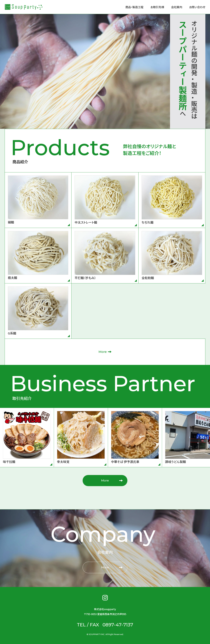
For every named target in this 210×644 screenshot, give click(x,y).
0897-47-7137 (118, 625)
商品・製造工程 (134, 7)
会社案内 (177, 7)
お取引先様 (157, 7)
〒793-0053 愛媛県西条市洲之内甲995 (105, 614)
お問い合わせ (197, 7)
